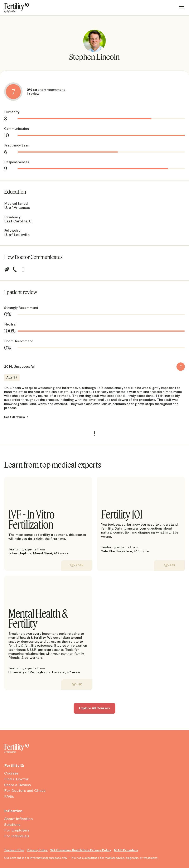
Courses (11, 773)
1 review (33, 94)
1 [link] (94, 432)
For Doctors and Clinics (25, 791)
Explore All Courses (94, 708)
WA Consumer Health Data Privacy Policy (81, 850)
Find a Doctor (16, 779)
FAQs (9, 797)
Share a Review (18, 785)
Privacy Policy (37, 850)
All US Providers (126, 850)
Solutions (12, 825)
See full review (15, 417)
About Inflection (18, 819)
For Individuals (17, 836)
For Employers (17, 830)
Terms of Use (14, 850)
